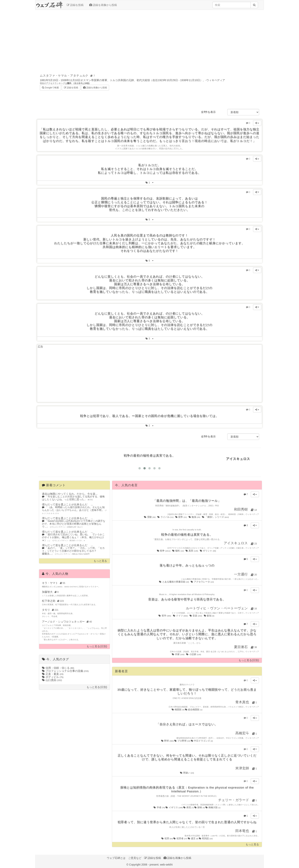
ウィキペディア (216, 80)
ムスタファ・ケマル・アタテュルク (68, 76)
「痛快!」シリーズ (216, 517)
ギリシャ (208, 551)
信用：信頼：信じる (58, 668)
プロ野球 (183, 741)
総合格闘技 (194, 710)
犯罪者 (180, 838)
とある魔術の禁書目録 (174, 582)
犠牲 (178, 551)
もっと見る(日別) (97, 646)
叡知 (209, 616)
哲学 (165, 616)
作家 (178, 654)
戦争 (164, 551)
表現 (189, 807)
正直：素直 (53, 674)
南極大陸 (213, 807)
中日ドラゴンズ (202, 741)
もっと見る (100, 561)
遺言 (193, 838)
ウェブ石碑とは (116, 858)
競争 (181, 517)
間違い (187, 773)
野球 (168, 741)
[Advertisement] (149, 40)
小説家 (194, 654)
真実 (192, 551)
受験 (150, 517)
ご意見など (135, 858)
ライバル (166, 517)
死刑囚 (206, 838)
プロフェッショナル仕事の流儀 (65, 671)
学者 (160, 807)
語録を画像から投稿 (103, 5)
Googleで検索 (50, 87)
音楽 (196, 616)
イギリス (174, 807)
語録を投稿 (75, 5)
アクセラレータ (202, 582)
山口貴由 (52, 680)
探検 (200, 807)
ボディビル (53, 677)
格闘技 (178, 710)
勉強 (195, 517)
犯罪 (167, 838)
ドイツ (181, 616)
